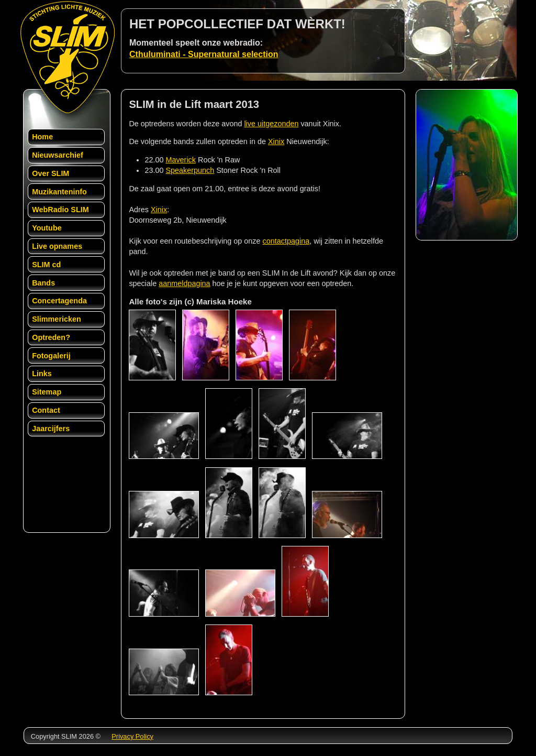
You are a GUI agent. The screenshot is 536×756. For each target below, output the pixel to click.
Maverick (181, 160)
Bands (43, 283)
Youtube (47, 228)
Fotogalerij (51, 356)
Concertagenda (59, 301)
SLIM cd (46, 265)
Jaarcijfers (51, 429)
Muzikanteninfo (59, 192)
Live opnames (57, 246)
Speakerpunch (190, 170)
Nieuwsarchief (58, 155)
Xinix (276, 141)
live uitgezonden (271, 124)
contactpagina (286, 241)
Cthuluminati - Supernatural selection (204, 54)
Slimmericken (57, 319)
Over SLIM (51, 173)
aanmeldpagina (184, 283)
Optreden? (51, 337)
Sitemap (47, 392)
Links (42, 374)
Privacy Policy (132, 736)
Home (42, 137)
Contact (46, 410)
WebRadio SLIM (60, 210)
